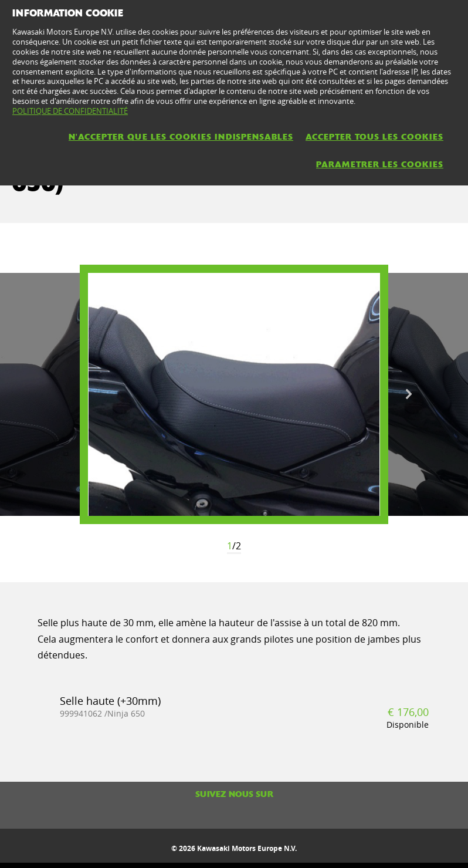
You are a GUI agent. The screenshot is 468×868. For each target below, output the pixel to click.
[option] (234, 394)
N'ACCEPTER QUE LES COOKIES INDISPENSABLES (181, 137)
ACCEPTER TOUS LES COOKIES (374, 137)
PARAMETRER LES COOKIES (380, 164)
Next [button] (409, 394)
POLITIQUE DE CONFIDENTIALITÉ (70, 111)
